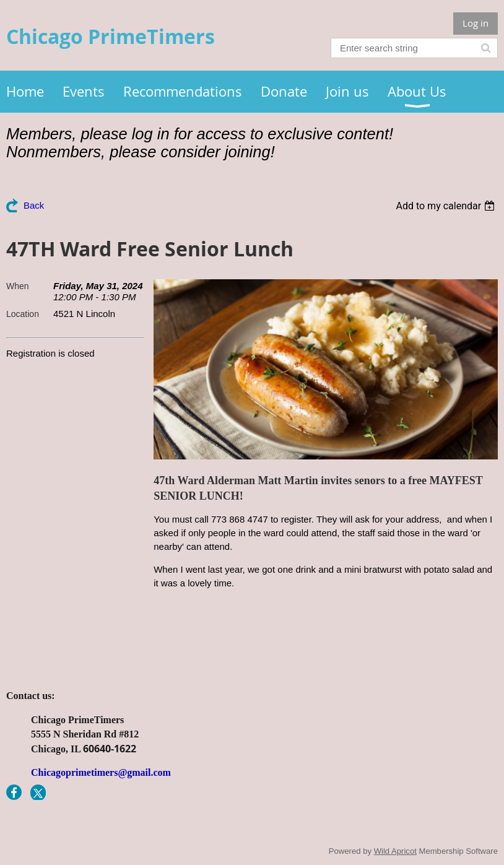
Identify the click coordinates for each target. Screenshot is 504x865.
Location (23, 314)
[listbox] (447, 206)
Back (34, 205)
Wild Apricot (395, 851)
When (18, 286)
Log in (476, 23)
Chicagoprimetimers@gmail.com (101, 772)
